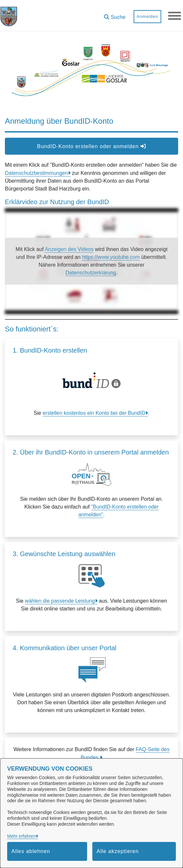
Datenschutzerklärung (91, 273)
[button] (115, 15)
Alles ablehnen (31, 851)
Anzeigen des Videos (69, 249)
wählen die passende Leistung (60, 601)
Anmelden (147, 16)
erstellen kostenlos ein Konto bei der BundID (94, 413)
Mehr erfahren (21, 836)
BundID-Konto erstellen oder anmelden (91, 146)
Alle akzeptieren (118, 851)
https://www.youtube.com (111, 257)
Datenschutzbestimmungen (36, 173)
